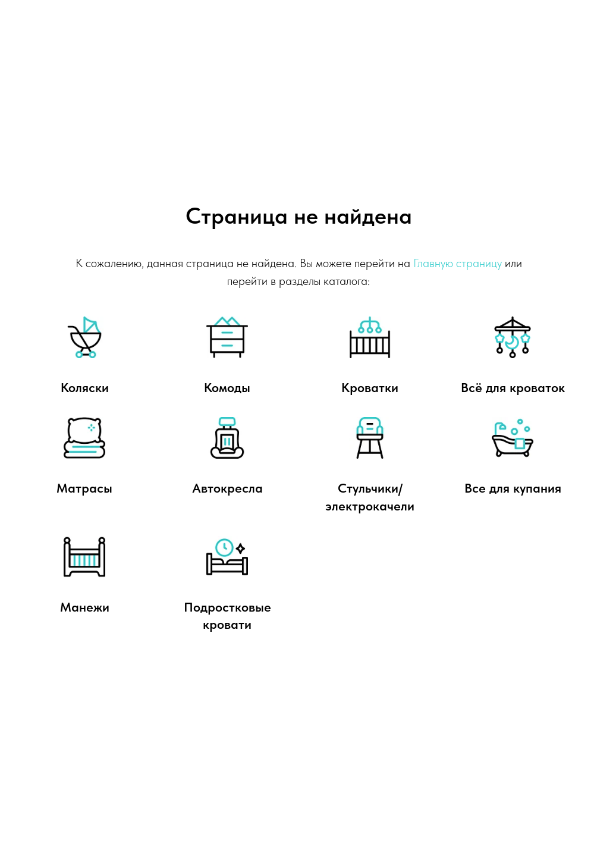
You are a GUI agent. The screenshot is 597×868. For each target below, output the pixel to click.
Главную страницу (458, 263)
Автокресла (227, 488)
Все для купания (513, 488)
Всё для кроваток (513, 387)
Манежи (85, 607)
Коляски (85, 387)
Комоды (227, 387)
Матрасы (84, 488)
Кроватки (370, 387)
